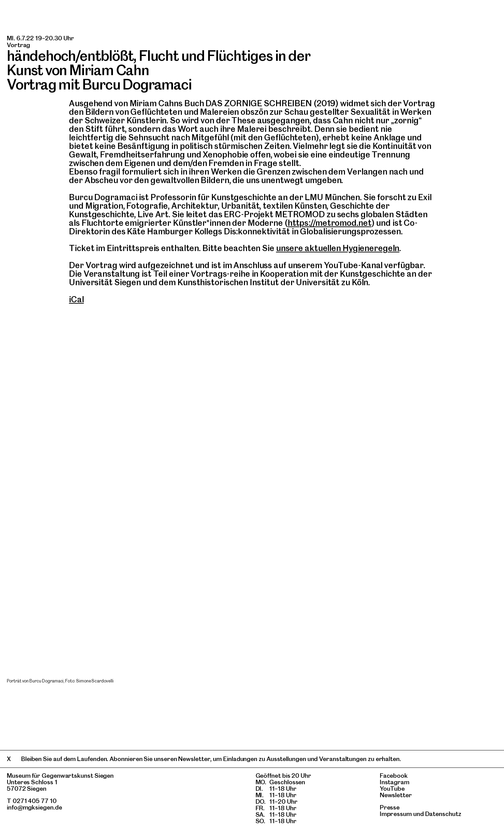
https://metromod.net (330, 223)
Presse (390, 807)
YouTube (392, 788)
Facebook (394, 776)
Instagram (395, 782)
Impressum (396, 814)
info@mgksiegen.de (34, 807)
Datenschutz (443, 814)
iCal (76, 299)
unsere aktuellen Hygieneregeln (338, 248)
